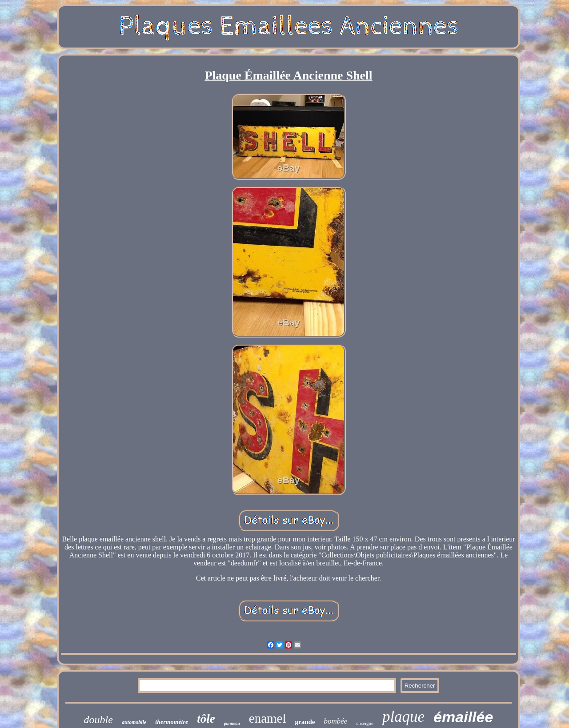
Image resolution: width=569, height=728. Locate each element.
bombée (336, 721)
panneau (232, 723)
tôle (206, 719)
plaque (403, 717)
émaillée (463, 717)
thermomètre (172, 722)
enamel (268, 718)
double (98, 720)
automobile (134, 722)
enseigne (365, 723)
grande (305, 722)
